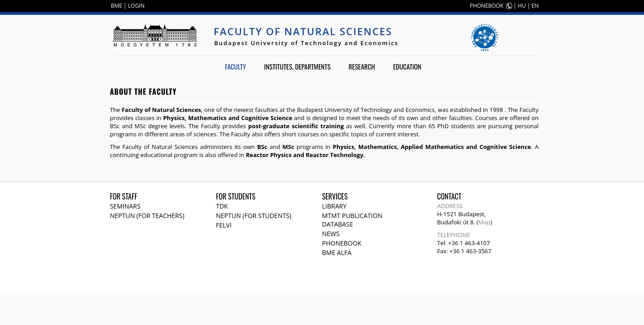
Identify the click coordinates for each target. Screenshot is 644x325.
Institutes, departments (297, 66)
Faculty (235, 66)
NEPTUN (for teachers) (147, 216)
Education (407, 66)
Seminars (125, 206)
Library (334, 206)
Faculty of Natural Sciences (303, 31)
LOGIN (137, 6)
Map (484, 222)
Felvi (224, 225)
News (331, 234)
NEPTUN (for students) (254, 216)
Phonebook (342, 243)
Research (362, 66)
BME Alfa (337, 253)
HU (522, 6)
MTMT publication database (352, 220)
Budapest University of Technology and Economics (307, 43)
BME (117, 6)
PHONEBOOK (487, 6)
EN (535, 6)
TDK (222, 206)
